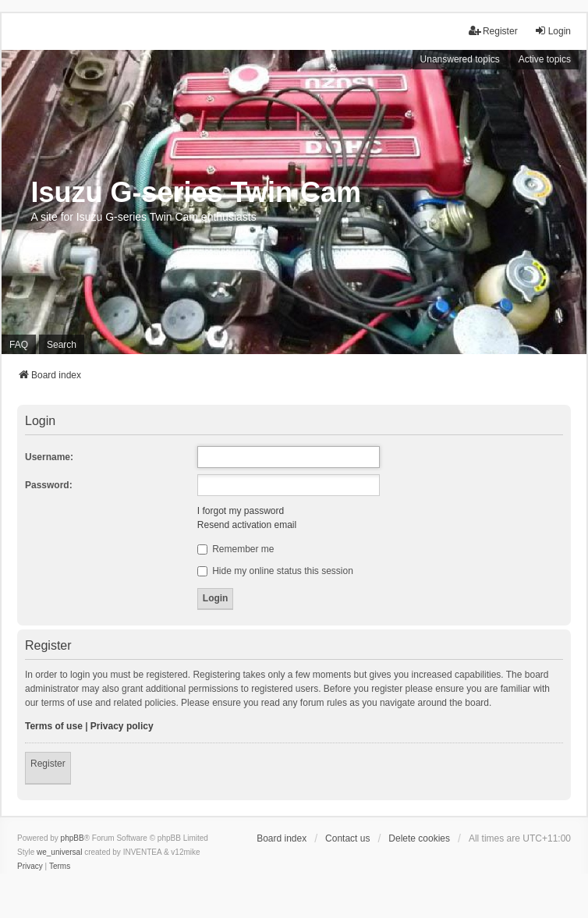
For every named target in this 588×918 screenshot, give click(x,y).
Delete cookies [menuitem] (419, 838)
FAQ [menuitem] (19, 345)
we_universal (59, 852)
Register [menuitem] (493, 31)
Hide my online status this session (275, 571)
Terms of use (54, 726)
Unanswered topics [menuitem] (460, 59)
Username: (49, 457)
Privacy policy (122, 726)
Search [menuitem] (62, 345)
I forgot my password (241, 511)
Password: (49, 485)
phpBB (73, 838)
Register (48, 764)
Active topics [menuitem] (545, 59)
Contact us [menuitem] (347, 838)
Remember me (236, 549)
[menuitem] (30, 867)
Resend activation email (247, 525)
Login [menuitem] (553, 31)
